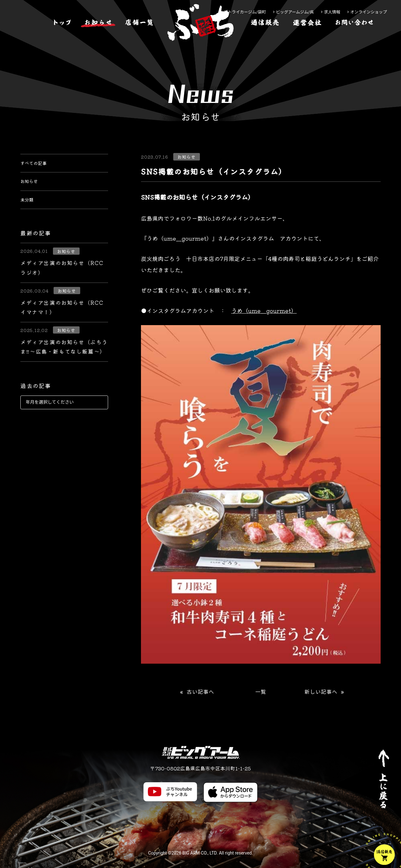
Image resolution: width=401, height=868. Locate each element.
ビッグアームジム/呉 (295, 12)
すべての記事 (37, 165)
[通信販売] (265, 42)
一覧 (261, 692)
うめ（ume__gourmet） (264, 310)
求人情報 (332, 12)
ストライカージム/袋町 (245, 12)
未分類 (29, 210)
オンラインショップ (369, 12)
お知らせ (32, 188)
